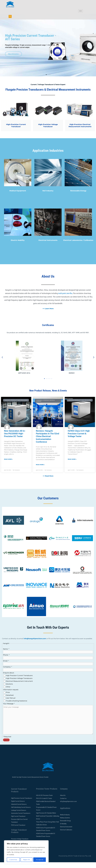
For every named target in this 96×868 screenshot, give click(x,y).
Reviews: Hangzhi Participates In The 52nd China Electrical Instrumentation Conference (47, 442)
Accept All (40, 860)
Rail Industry (48, 196)
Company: (7, 672)
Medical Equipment (18, 196)
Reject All (27, 860)
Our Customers (48, 504)
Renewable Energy (78, 196)
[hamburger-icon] (80, 11)
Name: (6, 655)
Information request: (11, 695)
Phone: (6, 661)
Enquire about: (9, 678)
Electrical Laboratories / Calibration (78, 246)
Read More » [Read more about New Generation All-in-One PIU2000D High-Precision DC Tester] (8, 465)
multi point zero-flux (65, 299)
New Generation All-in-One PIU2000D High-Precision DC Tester (15, 439)
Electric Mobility (18, 246)
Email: (6, 666)
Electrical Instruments (48, 246)
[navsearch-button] (10, 16)
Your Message (9, 709)
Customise (13, 860)
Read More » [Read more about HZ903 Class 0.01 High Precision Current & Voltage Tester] (72, 465)
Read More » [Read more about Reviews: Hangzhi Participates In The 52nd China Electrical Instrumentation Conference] (40, 470)
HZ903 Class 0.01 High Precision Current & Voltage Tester (79, 439)
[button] (3, 51)
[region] (26, 852)
